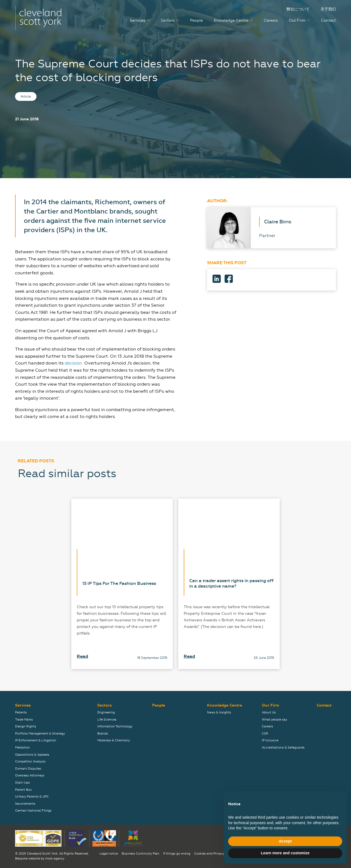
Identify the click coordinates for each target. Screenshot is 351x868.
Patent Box (23, 790)
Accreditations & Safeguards (283, 748)
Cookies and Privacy (209, 854)
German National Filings (33, 811)
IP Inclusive (270, 740)
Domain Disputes (28, 769)
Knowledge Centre (231, 20)
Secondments (25, 804)
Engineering (106, 712)
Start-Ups (22, 783)
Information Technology (115, 726)
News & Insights (219, 712)
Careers (271, 20)
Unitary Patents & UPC (32, 797)
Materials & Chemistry (114, 740)
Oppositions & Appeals (32, 755)
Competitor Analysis (30, 762)
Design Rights (26, 726)
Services (138, 20)
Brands (103, 734)
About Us (269, 712)
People (196, 20)
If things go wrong (177, 854)
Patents (21, 712)
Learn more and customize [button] (285, 853)
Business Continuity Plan (141, 854)
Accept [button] (285, 841)
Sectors (168, 20)
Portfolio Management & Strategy (40, 734)
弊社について (298, 9)
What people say (274, 720)
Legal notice (109, 854)
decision (73, 363)
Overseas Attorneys (30, 775)
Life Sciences (107, 720)
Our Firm (297, 20)
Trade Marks (24, 720)
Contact (328, 20)
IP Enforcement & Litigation (36, 740)
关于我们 (328, 9)
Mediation (22, 748)
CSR (265, 734)
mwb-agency (55, 859)
